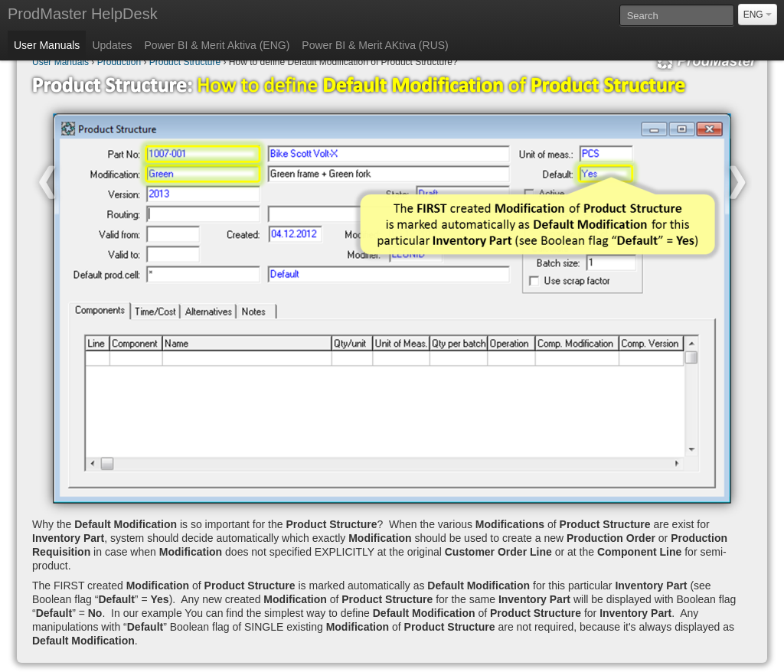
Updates (112, 45)
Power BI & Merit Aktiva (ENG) (217, 45)
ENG (758, 15)
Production (119, 62)
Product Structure (185, 62)
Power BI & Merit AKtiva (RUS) (375, 45)
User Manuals (47, 45)
